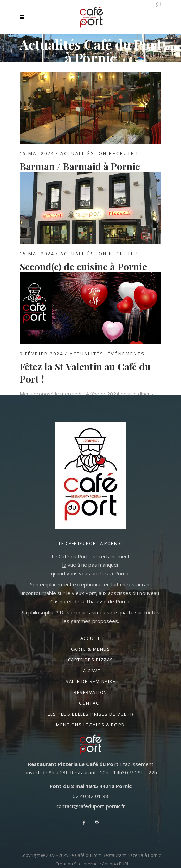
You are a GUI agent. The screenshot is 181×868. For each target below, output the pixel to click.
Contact (90, 703)
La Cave (91, 671)
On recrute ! (119, 153)
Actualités (77, 153)
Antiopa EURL (115, 864)
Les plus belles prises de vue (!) (90, 714)
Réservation (90, 692)
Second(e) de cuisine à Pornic (83, 267)
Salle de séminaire (90, 681)
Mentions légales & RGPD (90, 725)
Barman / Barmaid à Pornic (80, 166)
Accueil (90, 638)
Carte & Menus (91, 649)
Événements (126, 354)
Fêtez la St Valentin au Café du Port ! (85, 373)
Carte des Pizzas (91, 660)
